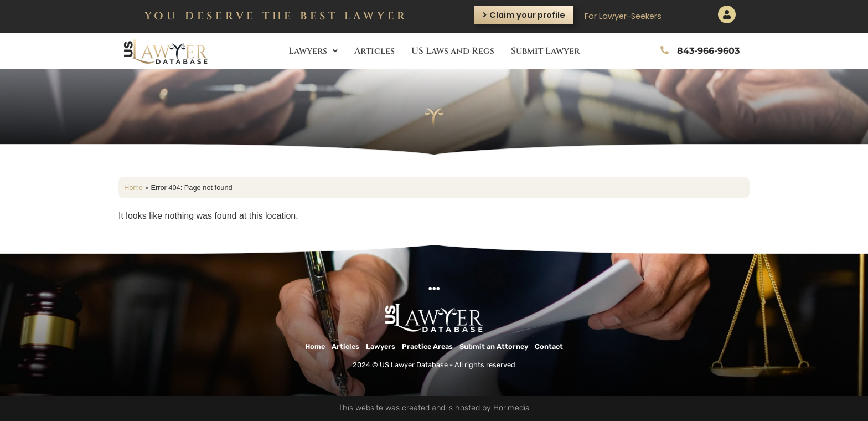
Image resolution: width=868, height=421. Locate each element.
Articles (374, 51)
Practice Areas (427, 346)
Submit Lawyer (545, 51)
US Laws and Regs (453, 51)
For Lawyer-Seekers (623, 16)
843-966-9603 (708, 51)
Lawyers (313, 51)
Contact (549, 346)
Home (133, 188)
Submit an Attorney (494, 346)
